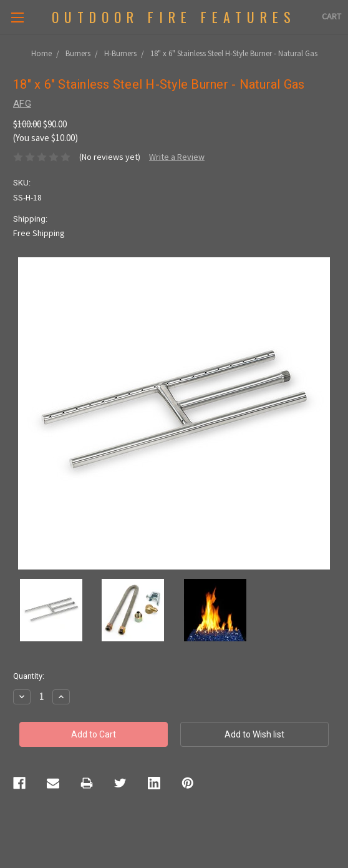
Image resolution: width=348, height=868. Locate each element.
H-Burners (120, 53)
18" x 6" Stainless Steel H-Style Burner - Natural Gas (234, 53)
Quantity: (29, 676)
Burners (78, 53)
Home (41, 53)
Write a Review (177, 157)
